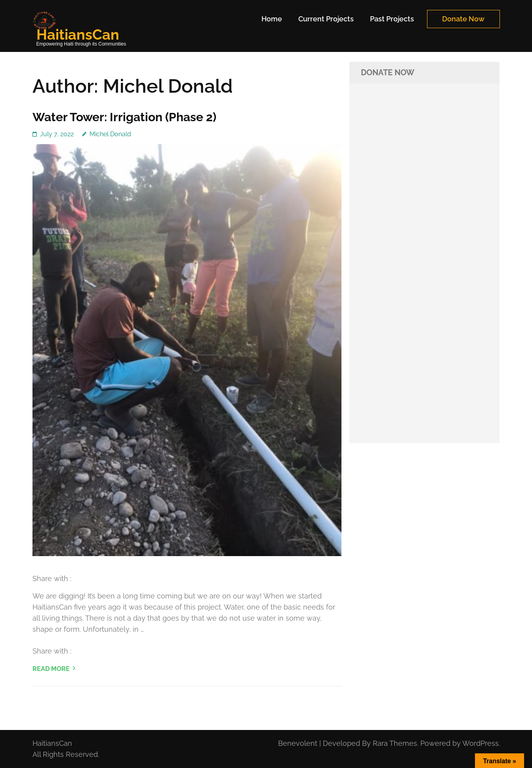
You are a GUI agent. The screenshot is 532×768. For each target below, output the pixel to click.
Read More (51, 669)
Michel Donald (110, 134)
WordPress (481, 743)
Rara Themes (395, 743)
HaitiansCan (78, 34)
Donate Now (463, 19)
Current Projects (326, 19)
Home (272, 19)
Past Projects (392, 19)
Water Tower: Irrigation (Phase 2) (124, 117)
